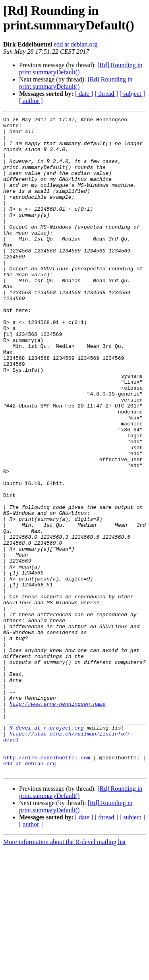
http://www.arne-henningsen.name (58, 822)
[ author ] (31, 101)
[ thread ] (106, 94)
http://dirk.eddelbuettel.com (46, 886)
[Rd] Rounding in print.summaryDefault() (76, 83)
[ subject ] (132, 94)
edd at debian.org (75, 44)
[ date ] (84, 94)
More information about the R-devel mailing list (64, 973)
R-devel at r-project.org (47, 850)
